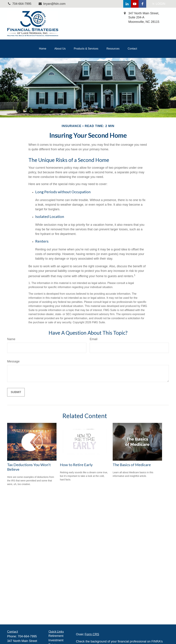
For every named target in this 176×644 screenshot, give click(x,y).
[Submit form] (16, 392)
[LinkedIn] (127, 4)
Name (11, 339)
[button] (43, 49)
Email (94, 339)
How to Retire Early (76, 465)
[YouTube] (135, 4)
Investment (56, 640)
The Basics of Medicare (132, 465)
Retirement (56, 636)
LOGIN (159, 4)
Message (13, 361)
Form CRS (92, 634)
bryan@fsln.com (52, 4)
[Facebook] (142, 4)
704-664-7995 (27, 636)
